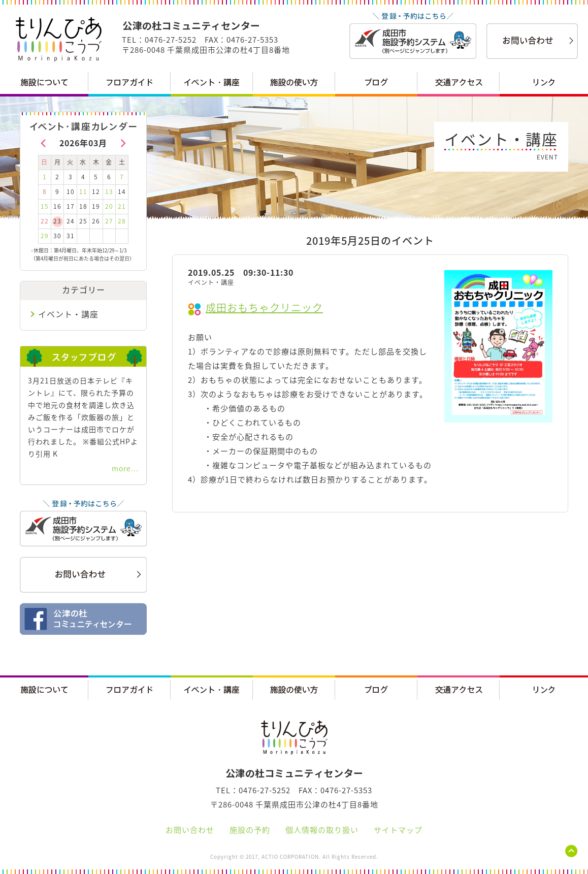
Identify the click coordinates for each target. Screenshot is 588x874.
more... (125, 468)
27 (109, 221)
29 (45, 236)
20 (109, 206)
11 (83, 191)
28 (122, 221)
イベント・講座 (68, 314)
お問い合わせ (190, 830)
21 (122, 206)
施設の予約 (250, 830)
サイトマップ (398, 830)
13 (109, 191)
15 (45, 206)
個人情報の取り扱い (322, 830)
